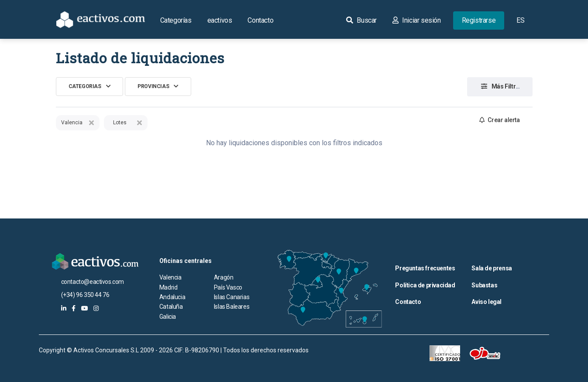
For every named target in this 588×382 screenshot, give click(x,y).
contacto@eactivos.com (93, 282)
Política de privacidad (425, 285)
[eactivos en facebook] (74, 308)
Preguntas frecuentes (425, 268)
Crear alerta (499, 120)
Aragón (224, 277)
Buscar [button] (361, 20)
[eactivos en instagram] (96, 308)
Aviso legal (487, 302)
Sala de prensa (492, 268)
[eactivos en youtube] (85, 308)
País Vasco (228, 287)
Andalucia (172, 297)
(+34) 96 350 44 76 (85, 295)
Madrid (168, 287)
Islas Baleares (232, 307)
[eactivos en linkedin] (64, 308)
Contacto (260, 20)
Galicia (168, 317)
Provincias (153, 86)
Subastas (484, 285)
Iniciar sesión (417, 20)
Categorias (85, 86)
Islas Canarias (232, 297)
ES (520, 20)
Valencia (170, 277)
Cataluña (171, 307)
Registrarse (479, 20)
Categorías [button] (176, 20)
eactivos (220, 20)
